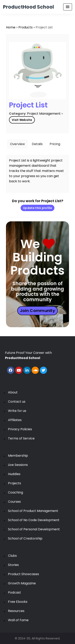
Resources (16, 611)
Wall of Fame (18, 620)
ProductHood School (28, 7)
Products (25, 27)
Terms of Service (21, 438)
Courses (14, 502)
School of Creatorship (25, 538)
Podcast (14, 592)
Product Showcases (23, 574)
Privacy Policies (20, 429)
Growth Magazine (22, 583)
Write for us (17, 411)
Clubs (12, 556)
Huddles (14, 474)
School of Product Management (33, 511)
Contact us (17, 402)
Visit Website (22, 120)
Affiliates (15, 420)
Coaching (15, 492)
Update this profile (37, 208)
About (13, 392)
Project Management (44, 114)
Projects (14, 483)
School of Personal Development (34, 529)
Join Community (37, 311)
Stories (13, 565)
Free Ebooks (18, 602)
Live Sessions (18, 465)
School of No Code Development (34, 520)
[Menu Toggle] (68, 7)
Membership (18, 456)
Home (11, 27)
